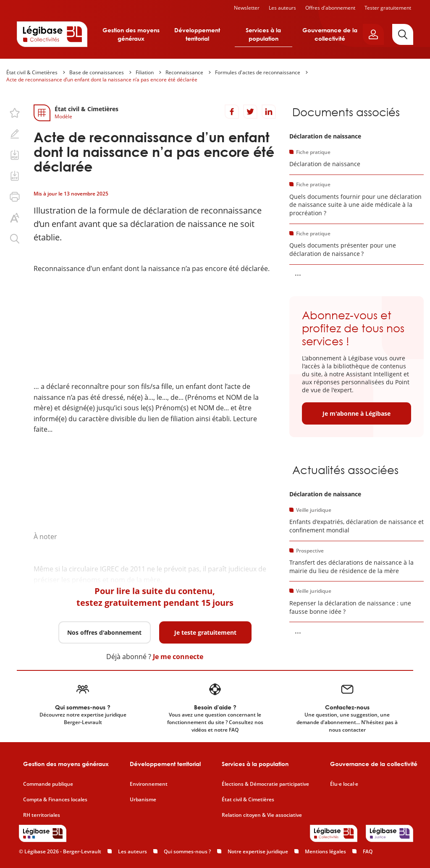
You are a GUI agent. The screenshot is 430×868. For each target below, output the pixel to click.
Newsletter (247, 8)
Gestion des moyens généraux (131, 34)
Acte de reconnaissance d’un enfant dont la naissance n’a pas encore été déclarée (102, 80)
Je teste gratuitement (205, 632)
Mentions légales (325, 851)
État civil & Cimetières (32, 72)
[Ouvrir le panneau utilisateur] (373, 34)
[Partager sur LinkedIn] (269, 112)
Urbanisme (143, 800)
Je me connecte (178, 657)
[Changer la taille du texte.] (15, 218)
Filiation (145, 72)
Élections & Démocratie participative (265, 784)
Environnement (149, 784)
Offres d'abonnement (330, 8)
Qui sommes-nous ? (187, 851)
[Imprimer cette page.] (15, 197)
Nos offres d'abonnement (104, 632)
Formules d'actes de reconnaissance (258, 72)
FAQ (368, 851)
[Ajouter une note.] (15, 134)
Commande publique (48, 784)
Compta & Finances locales (55, 800)
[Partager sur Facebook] (232, 112)
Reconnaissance (184, 72)
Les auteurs (282, 8)
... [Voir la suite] (298, 273)
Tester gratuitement (388, 8)
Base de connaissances (97, 72)
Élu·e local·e (344, 784)
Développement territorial (197, 34)
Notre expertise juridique (258, 851)
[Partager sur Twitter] (250, 112)
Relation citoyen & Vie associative (262, 815)
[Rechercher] (403, 34)
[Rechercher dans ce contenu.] (15, 239)
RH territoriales (42, 815)
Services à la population (263, 34)
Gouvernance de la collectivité (330, 34)
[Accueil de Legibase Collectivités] (52, 34)
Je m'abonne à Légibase (357, 413)
